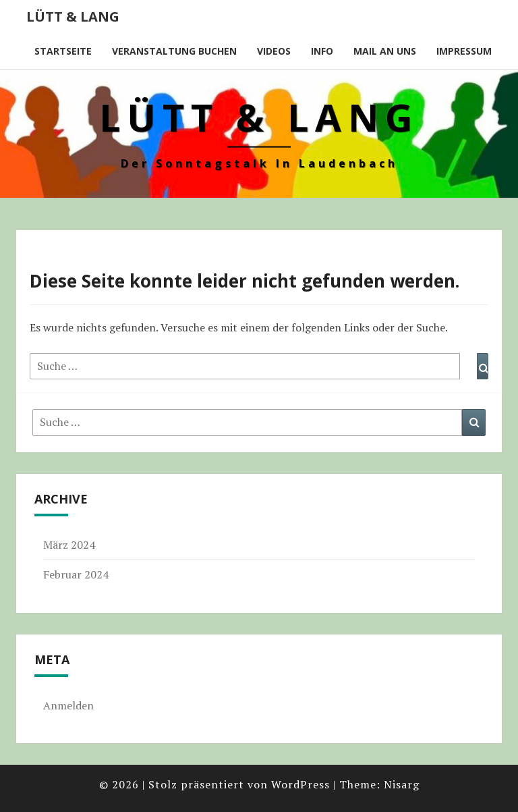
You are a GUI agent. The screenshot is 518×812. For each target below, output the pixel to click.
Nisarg (402, 784)
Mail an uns (385, 51)
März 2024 (69, 545)
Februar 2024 (76, 574)
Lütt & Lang (73, 17)
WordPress (300, 784)
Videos (274, 51)
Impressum (464, 51)
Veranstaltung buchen (174, 51)
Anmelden (68, 705)
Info (322, 51)
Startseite (63, 51)
